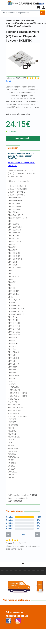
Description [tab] (13, 148)
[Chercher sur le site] (20, 13)
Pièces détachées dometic (19, 26)
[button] (2, 3)
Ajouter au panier (23, 138)
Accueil (9, 20)
